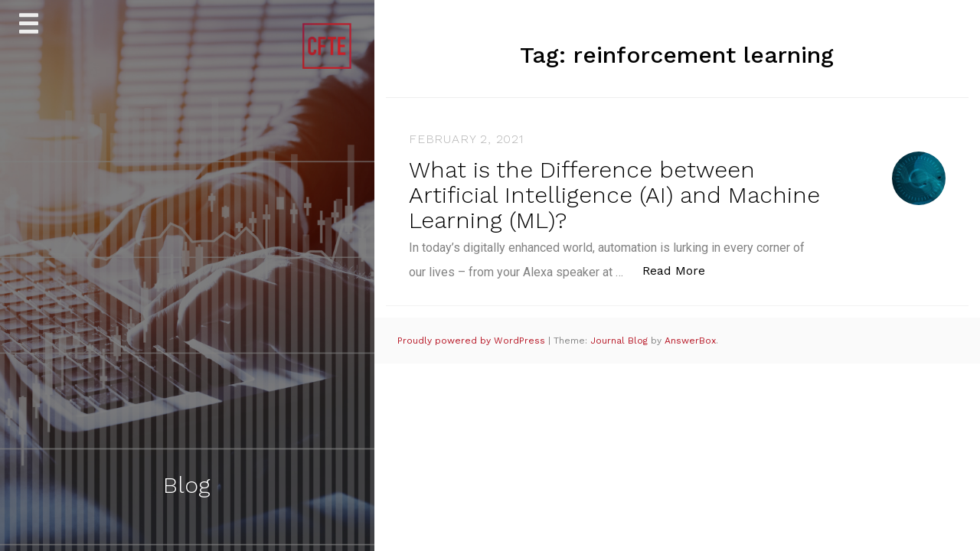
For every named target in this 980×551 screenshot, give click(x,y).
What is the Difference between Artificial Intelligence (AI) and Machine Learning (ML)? (614, 195)
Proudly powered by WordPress (473, 341)
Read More (682, 270)
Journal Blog (621, 341)
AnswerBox (690, 341)
